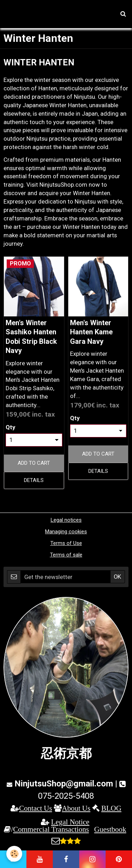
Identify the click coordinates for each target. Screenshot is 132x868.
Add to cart (34, 463)
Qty (10, 427)
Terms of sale (66, 555)
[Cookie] (14, 854)
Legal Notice (70, 822)
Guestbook (110, 829)
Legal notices (66, 520)
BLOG (111, 808)
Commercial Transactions (51, 829)
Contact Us (36, 808)
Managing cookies (66, 532)
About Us (76, 808)
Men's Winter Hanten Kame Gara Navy (91, 332)
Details (34, 480)
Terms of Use (66, 543)
